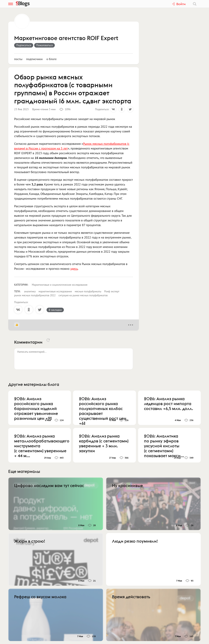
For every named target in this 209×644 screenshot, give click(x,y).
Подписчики (34, 59)
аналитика (30, 291)
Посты (18, 59)
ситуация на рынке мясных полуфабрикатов (83, 295)
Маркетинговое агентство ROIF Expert (66, 38)
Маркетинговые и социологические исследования (60, 285)
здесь (74, 269)
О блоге (51, 59)
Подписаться (24, 45)
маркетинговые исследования (55, 291)
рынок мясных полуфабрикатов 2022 (35, 295)
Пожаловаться (45, 45)
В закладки (55, 310)
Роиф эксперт (112, 291)
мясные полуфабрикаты (88, 291)
